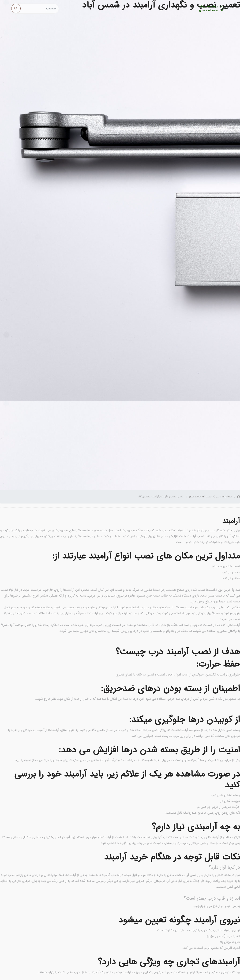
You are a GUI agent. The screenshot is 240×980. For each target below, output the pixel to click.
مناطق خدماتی (224, 497)
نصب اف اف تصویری (200, 497)
